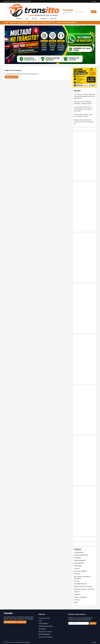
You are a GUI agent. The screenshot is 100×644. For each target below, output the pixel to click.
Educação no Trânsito (45, 632)
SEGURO (77, 592)
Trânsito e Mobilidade (80, 597)
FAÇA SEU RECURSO (23, 23)
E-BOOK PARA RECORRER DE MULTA (66, 23)
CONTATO (32, 23)
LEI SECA (77, 569)
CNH (40, 621)
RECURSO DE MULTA (80, 584)
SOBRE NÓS (13, 23)
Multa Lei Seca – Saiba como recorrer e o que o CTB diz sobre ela (84, 122)
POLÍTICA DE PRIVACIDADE (44, 23)
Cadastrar (93, 623)
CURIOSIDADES (79, 552)
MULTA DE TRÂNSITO (80, 571)
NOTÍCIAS (77, 574)
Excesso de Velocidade (46, 637)
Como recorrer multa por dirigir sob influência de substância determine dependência (85, 96)
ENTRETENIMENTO (80, 560)
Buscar (94, 12)
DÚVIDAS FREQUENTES (81, 555)
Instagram (94, 1)
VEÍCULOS (77, 600)
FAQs (54, 23)
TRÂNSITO (77, 595)
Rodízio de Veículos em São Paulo (84, 589)
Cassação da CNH (44, 618)
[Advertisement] (85, 156)
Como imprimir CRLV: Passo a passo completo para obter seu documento (83, 109)
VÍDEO (76, 603)
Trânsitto (68, 10)
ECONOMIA (77, 558)
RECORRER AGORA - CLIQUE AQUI (15, 622)
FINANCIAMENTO (79, 563)
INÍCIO (6, 23)
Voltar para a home (12, 77)
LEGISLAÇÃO (78, 566)
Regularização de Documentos (83, 586)
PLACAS (76, 581)
